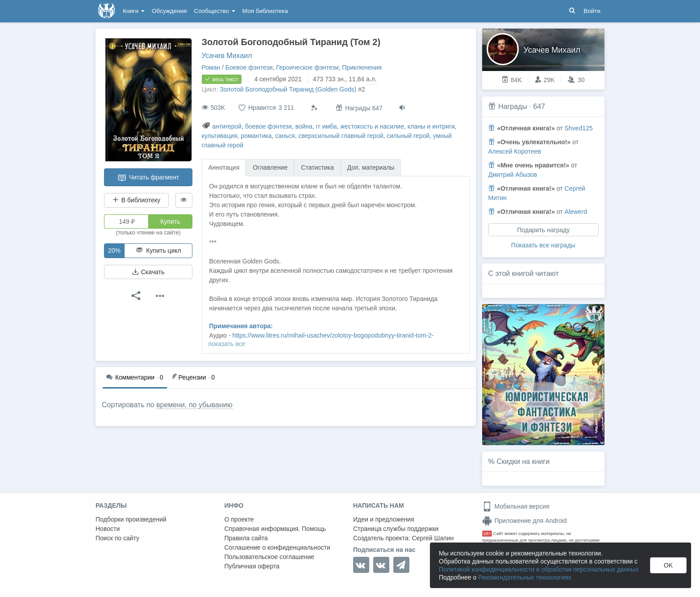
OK (668, 565)
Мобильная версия (516, 506)
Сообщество (215, 11)
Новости (108, 529)
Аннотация (224, 167)
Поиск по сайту (117, 538)
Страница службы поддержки (396, 529)
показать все (227, 344)
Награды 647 (359, 108)
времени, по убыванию (194, 405)
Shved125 (578, 128)
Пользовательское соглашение (270, 557)
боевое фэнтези (269, 126)
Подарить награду (543, 230)
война (304, 126)
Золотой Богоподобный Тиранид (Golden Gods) (288, 89)
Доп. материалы (371, 167)
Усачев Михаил (227, 56)
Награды (513, 106)
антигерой (227, 126)
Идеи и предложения (384, 519)
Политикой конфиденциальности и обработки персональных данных (539, 569)
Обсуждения (169, 11)
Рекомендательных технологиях (525, 577)
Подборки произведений (131, 519)
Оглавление (270, 167)
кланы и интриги (431, 126)
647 (539, 106)
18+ (487, 533)
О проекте (239, 519)
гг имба (327, 126)
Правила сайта (246, 538)
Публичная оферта (252, 566)
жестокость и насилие (372, 126)
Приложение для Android (525, 521)
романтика (256, 136)
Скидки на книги (523, 461)
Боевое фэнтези (249, 67)
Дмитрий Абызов (513, 175)
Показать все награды (543, 245)
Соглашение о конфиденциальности (277, 547)
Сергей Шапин (433, 538)
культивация (220, 136)
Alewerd (576, 212)
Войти (592, 11)
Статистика (317, 167)
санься (285, 136)
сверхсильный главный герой (341, 136)
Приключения (362, 67)
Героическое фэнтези (307, 67)
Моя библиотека (265, 11)
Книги (134, 11)
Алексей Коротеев (515, 151)
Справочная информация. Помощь (275, 529)
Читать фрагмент (148, 178)
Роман (211, 67)
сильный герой (408, 136)
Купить (170, 221)
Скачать (148, 272)
